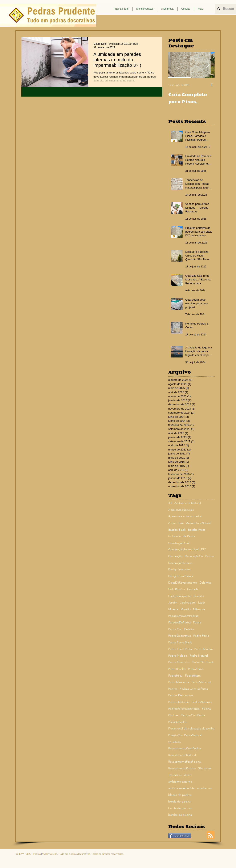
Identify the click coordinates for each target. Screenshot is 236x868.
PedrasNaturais (202, 702)
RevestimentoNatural (182, 755)
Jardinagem (188, 602)
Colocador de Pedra (182, 536)
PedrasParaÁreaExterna (184, 709)
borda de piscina (179, 801)
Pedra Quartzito (179, 662)
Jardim (173, 602)
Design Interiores (180, 569)
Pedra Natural (199, 656)
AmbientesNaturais (181, 510)
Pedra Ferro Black (180, 642)
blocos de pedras (180, 795)
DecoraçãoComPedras (200, 556)
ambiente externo (180, 782)
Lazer (202, 602)
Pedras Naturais (179, 702)
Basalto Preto (197, 530)
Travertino (175, 775)
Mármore (199, 609)
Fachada (193, 589)
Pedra (197, 622)
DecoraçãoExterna (180, 563)
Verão (188, 775)
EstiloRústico (176, 589)
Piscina (206, 709)
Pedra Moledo (178, 656)
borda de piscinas (180, 808)
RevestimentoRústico (182, 768)
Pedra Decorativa (180, 636)
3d (170, 503)
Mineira (173, 609)
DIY (203, 549)
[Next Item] (208, 65)
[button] (145, 9)
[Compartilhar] (180, 836)
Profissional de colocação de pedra (191, 728)
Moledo (186, 609)
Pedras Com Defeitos (194, 689)
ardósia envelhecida (181, 788)
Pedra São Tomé (203, 662)
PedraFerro (196, 669)
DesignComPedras (181, 576)
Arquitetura (176, 523)
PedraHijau (175, 676)
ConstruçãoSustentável (183, 549)
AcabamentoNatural (188, 503)
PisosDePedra (177, 722)
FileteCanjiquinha (180, 596)
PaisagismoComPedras (183, 616)
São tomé (204, 768)
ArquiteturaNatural (199, 523)
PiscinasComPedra (193, 715)
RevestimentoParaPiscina (184, 762)
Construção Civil (179, 543)
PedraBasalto (177, 669)
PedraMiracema (179, 682)
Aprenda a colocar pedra (185, 516)
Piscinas (173, 715)
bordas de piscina (180, 815)
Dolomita (205, 583)
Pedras (173, 689)
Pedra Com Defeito (181, 629)
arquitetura (204, 788)
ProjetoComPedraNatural (185, 735)
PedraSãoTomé (201, 682)
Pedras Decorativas (181, 695)
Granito (199, 596)
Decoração (175, 556)
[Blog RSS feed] (210, 836)
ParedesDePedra (179, 622)
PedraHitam (193, 676)
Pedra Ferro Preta (180, 649)
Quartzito (174, 742)
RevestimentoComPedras (185, 748)
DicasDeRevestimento (183, 583)
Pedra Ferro (201, 636)
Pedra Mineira (204, 649)
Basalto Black (177, 530)
